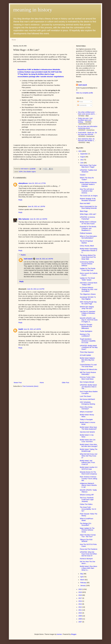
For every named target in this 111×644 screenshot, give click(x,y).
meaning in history (33, 10)
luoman (59, 634)
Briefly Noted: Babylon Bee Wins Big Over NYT (87, 360)
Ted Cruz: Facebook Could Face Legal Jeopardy (87, 500)
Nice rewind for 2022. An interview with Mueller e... (87, 140)
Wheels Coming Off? (87, 495)
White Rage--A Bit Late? (88, 214)
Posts (80, 102)
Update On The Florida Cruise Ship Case (88, 269)
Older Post (65, 383)
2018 (80, 595)
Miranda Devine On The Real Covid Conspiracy (88, 473)
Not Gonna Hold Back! (87, 399)
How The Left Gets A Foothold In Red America (87, 191)
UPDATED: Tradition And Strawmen (88, 171)
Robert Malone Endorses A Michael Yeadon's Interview (88, 184)
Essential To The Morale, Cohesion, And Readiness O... (88, 228)
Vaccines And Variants (87, 432)
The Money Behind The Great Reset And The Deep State (88, 257)
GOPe (21, 172)
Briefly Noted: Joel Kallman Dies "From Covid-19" (87, 462)
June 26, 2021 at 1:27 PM (37, 183)
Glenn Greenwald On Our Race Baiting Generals (89, 207)
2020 (80, 589)
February (83, 583)
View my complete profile (84, 93)
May (82, 574)
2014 (80, 601)
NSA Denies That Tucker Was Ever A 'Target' (88, 166)
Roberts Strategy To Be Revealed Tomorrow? (88, 200)
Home (14, 40)
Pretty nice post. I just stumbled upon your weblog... (85, 120)
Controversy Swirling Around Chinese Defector (87, 264)
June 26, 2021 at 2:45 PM (44, 259)
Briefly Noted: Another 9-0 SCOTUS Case (89, 468)
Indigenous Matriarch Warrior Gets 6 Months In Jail (88, 485)
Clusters (83, 175)
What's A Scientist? (86, 412)
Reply (20, 200)
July (82, 160)
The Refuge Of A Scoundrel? (86, 524)
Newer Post (18, 383)
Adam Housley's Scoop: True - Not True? (88, 536)
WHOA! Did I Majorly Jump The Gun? (87, 308)
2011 (80, 610)
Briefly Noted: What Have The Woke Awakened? (88, 428)
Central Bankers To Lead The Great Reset (88, 366)
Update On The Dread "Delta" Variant (87, 279)
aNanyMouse (23, 183)
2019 (80, 592)
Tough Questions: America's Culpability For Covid (88, 341)
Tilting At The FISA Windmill (86, 541)
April (82, 577)
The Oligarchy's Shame (88, 294)
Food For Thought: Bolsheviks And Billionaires (86, 326)
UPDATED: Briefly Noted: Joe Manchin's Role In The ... (88, 387)
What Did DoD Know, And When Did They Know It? (89, 456)
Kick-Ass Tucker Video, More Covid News (88, 378)
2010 (80, 613)
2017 (80, 598)
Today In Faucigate (86, 419)
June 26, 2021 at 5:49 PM (32, 329)
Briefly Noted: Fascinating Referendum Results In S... (89, 251)
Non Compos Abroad (87, 382)
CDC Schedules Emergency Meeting (87, 403)
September (84, 154)
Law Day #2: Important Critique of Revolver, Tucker (88, 313)
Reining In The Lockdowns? (85, 335)
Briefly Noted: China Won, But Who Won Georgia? (89, 445)
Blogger (74, 634)
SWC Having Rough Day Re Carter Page (88, 303)
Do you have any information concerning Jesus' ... (88, 127)
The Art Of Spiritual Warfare (86, 242)
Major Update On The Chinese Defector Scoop (87, 530)
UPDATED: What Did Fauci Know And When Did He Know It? (88, 554)
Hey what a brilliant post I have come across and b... (87, 113)
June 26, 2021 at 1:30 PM (36, 206)
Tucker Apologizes (86, 331)
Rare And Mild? (85, 203)
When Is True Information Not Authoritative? (88, 237)
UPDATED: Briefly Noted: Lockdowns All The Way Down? (89, 347)
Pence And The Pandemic (89, 549)
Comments (82, 105)
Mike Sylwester (24, 219)
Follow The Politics (86, 504)
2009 (80, 616)
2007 (80, 622)
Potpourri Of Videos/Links (89, 369)
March (83, 580)
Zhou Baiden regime (30, 172)
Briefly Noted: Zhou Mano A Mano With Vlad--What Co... (89, 568)
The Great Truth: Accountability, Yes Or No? (88, 509)
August (83, 157)
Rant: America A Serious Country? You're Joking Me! (89, 479)
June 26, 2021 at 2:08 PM (38, 219)
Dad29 (21, 329)
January (83, 586)
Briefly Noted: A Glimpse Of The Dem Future (88, 223)
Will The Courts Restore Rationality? (88, 373)
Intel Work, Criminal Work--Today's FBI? (89, 284)
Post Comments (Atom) (30, 386)
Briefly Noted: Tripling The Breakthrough (89, 450)
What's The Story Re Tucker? (87, 179)
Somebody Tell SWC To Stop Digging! (88, 298)
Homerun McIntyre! (86, 559)
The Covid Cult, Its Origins (89, 196)
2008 (80, 619)
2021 (80, 151)
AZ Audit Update (85, 355)
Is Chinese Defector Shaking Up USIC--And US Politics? (89, 289)
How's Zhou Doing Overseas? (86, 408)
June (82, 163)
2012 (80, 607)
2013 (80, 604)
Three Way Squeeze (87, 352)
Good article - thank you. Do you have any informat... (87, 133)
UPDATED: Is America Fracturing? (87, 218)
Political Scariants (86, 233)
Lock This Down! (85, 396)
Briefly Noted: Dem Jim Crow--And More (88, 441)
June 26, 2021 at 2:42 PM (36, 289)
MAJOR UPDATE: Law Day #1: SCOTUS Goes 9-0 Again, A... (89, 320)
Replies (23, 255)
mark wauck (28, 259)
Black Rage (84, 211)
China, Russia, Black (87, 246)
